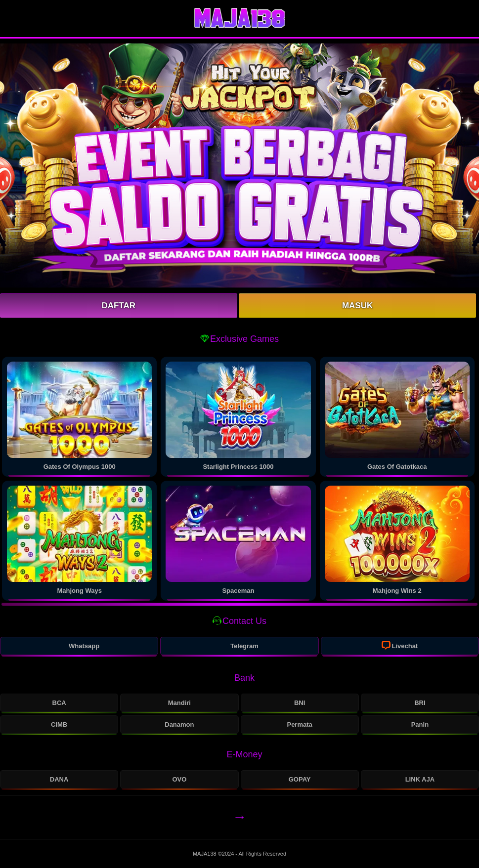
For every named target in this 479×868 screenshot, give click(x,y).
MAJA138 (205, 854)
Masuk (357, 306)
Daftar (119, 306)
